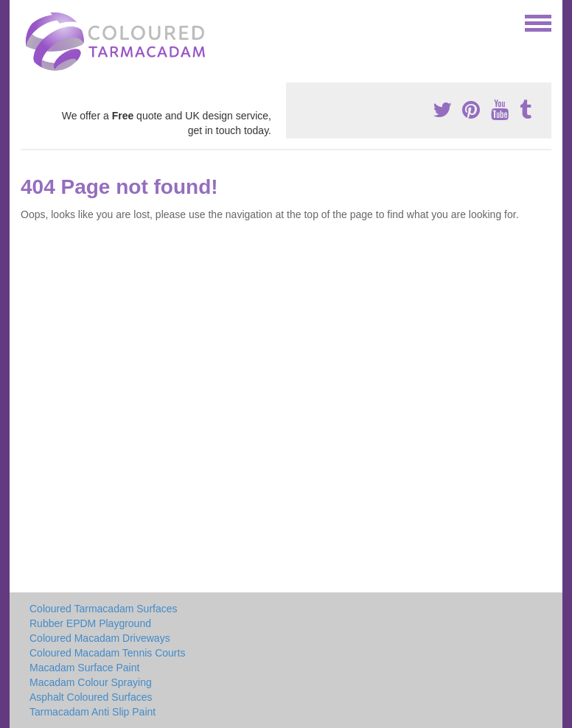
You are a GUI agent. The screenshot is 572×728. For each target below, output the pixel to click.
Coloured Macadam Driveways (100, 638)
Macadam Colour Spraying (91, 682)
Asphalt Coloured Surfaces (91, 697)
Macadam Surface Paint (84, 668)
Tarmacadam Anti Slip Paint (93, 712)
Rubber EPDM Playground (90, 623)
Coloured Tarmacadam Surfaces (104, 609)
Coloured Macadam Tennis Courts (107, 653)
